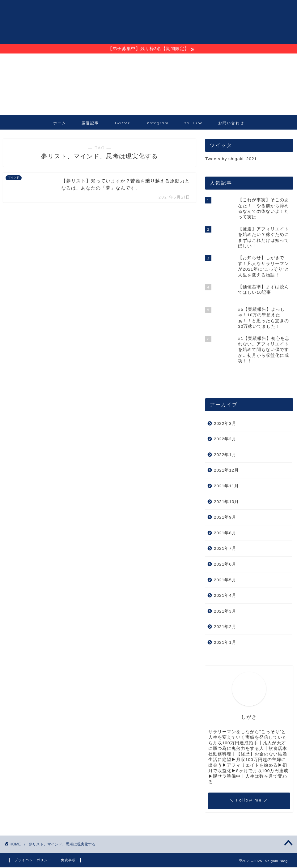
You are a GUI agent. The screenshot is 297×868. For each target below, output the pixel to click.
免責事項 (68, 861)
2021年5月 (225, 581)
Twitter (122, 124)
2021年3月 (225, 612)
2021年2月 (225, 627)
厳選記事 (90, 124)
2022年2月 (225, 440)
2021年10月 (226, 502)
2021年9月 (225, 518)
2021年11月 (226, 487)
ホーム (60, 124)
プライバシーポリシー (33, 861)
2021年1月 (225, 643)
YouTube (193, 124)
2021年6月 (225, 565)
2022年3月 (225, 424)
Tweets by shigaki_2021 (231, 159)
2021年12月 (226, 471)
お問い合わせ (231, 124)
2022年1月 (225, 455)
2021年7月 (225, 549)
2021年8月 (225, 534)
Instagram (157, 124)
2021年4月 (225, 596)
